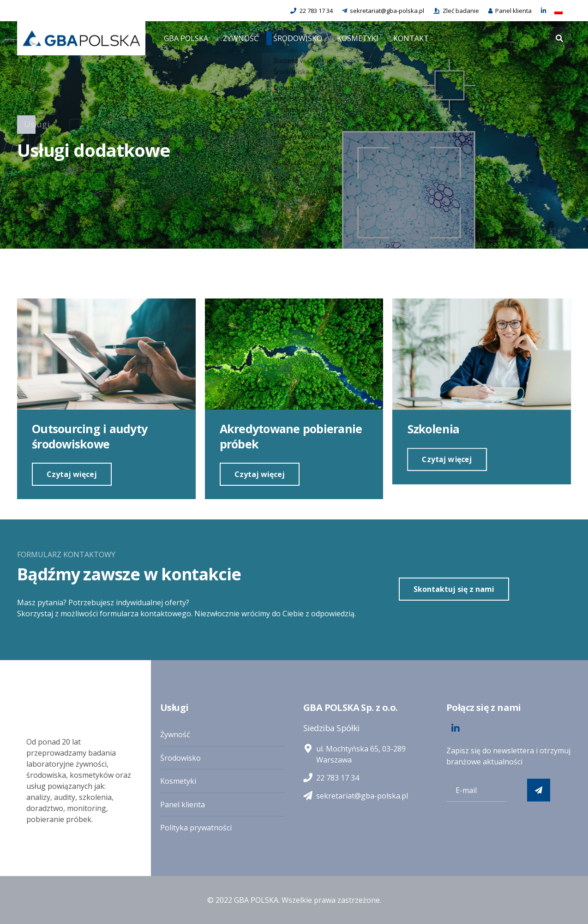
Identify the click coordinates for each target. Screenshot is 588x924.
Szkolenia (433, 429)
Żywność (175, 734)
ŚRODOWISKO (298, 38)
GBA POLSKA (186, 38)
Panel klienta (183, 805)
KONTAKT (411, 38)
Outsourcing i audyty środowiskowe (90, 436)
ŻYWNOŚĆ (241, 38)
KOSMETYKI (358, 38)
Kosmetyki (178, 781)
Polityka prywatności (196, 828)
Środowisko (180, 758)
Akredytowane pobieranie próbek (291, 437)
